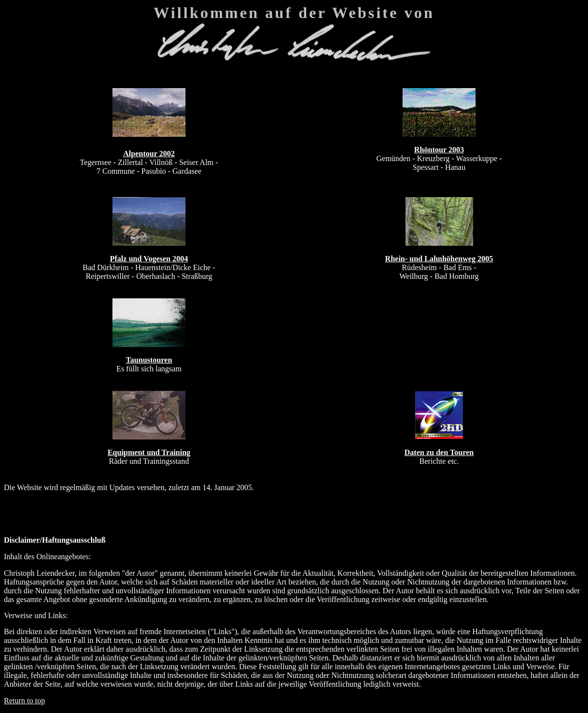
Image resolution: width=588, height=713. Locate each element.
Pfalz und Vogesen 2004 (149, 259)
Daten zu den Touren (439, 452)
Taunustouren (149, 360)
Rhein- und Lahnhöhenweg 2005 (439, 259)
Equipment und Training (149, 452)
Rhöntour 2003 (439, 150)
